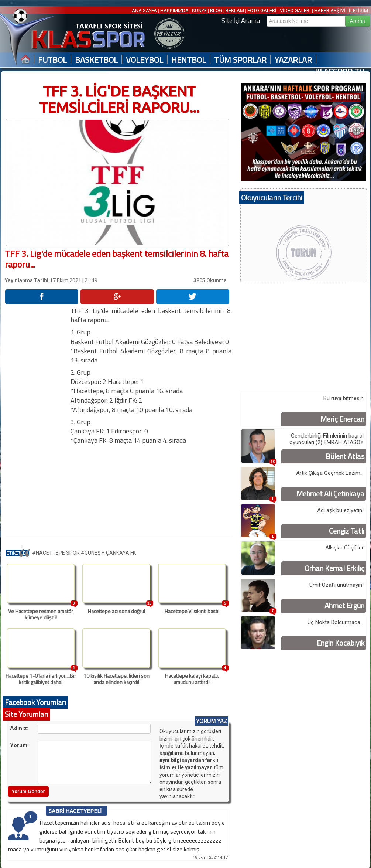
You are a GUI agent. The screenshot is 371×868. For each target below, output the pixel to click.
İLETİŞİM (358, 11)
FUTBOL (52, 60)
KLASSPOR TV (339, 72)
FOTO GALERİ (262, 11)
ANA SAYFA (145, 11)
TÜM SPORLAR (240, 60)
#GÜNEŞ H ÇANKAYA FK (108, 553)
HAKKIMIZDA (174, 11)
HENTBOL (189, 60)
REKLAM (235, 11)
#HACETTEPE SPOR (56, 553)
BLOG (216, 11)
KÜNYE (199, 11)
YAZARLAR (293, 60)
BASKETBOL (96, 60)
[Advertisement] (37, 417)
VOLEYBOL (145, 60)
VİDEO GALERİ (295, 11)
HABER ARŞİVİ (330, 11)
